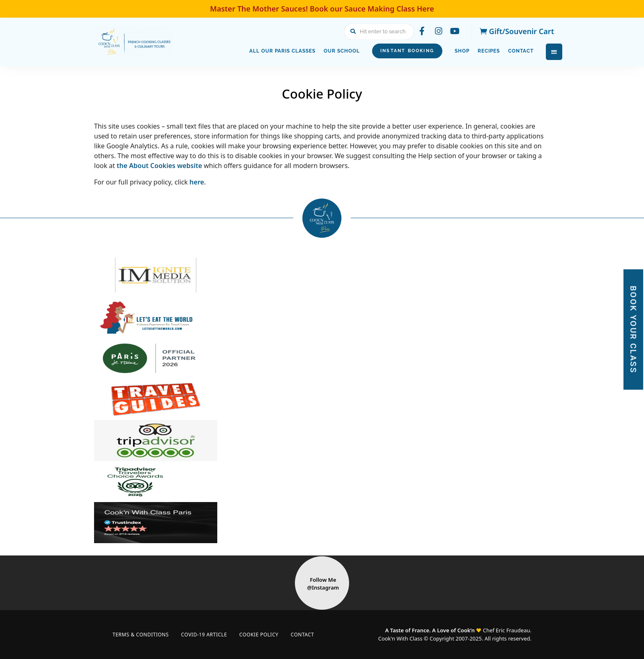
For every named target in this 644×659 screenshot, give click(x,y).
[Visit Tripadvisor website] (322, 440)
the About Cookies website (159, 166)
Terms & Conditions (141, 635)
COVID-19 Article (204, 635)
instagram (439, 31)
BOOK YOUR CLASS (633, 330)
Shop (462, 51)
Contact (521, 51)
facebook (422, 31)
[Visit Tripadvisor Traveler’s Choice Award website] (322, 482)
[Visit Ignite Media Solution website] (322, 276)
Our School (342, 51)
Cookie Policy (259, 635)
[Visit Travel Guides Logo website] (322, 399)
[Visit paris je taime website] (322, 358)
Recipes (489, 51)
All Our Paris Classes (282, 51)
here (197, 182)
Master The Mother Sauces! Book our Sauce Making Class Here (322, 9)
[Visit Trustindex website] (322, 523)
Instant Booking (407, 51)
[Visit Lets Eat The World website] (322, 317)
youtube (455, 31)
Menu (554, 52)
